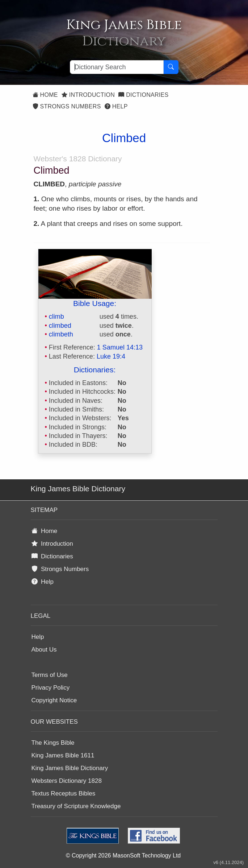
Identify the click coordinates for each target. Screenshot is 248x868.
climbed (60, 326)
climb (56, 317)
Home (45, 95)
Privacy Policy (51, 688)
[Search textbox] (117, 67)
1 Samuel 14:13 (120, 347)
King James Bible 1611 (63, 755)
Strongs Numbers (67, 106)
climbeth (61, 334)
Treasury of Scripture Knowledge (76, 806)
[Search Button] (171, 67)
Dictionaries (143, 95)
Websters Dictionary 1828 (67, 781)
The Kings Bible (53, 743)
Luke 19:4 (111, 356)
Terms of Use (50, 675)
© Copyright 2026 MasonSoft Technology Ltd (123, 855)
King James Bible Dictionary (70, 768)
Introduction (88, 95)
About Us (44, 650)
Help (116, 106)
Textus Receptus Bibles (64, 793)
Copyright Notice (54, 700)
